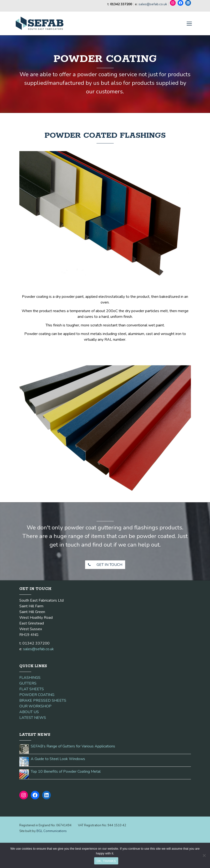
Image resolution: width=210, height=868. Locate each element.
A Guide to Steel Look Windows (58, 759)
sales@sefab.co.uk (153, 4)
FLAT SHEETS (32, 689)
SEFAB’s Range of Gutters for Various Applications (73, 746)
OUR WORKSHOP (35, 706)
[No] (204, 855)
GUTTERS (28, 683)
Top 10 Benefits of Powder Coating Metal (66, 772)
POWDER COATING (37, 695)
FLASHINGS (30, 678)
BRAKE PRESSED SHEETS (43, 700)
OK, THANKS (106, 861)
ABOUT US (29, 712)
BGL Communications (52, 831)
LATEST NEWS (33, 718)
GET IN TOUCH (104, 565)
